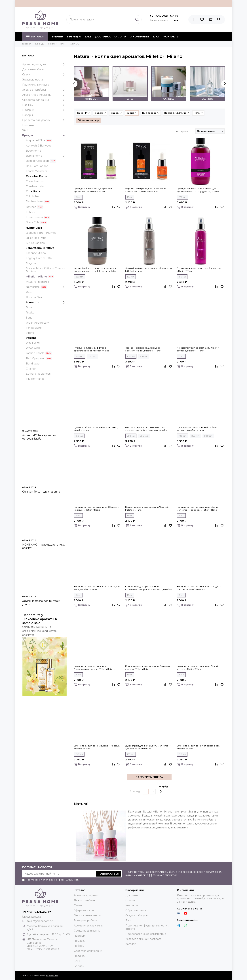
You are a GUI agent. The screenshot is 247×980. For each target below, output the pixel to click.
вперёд (163, 789)
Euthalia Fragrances (38, 374)
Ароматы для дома (44, 64)
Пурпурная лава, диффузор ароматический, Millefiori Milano (91, 349)
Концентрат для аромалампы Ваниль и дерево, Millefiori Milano (147, 668)
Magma (31, 263)
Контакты (171, 37)
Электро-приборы (44, 90)
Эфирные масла (32, 80)
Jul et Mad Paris (36, 238)
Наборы (28, 115)
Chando (31, 369)
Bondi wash (33, 364)
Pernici (30, 292)
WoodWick (33, 348)
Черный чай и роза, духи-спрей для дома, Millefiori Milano (149, 270)
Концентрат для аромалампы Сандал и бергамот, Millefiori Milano (199, 588)
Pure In (31, 307)
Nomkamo (46, 287)
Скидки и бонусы (137, 915)
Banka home (46, 156)
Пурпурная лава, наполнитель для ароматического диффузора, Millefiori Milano (199, 190)
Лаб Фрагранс (35, 358)
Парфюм (44, 105)
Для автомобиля (33, 69)
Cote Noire (33, 191)
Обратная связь (136, 910)
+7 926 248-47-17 (164, 16)
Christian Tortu (35, 186)
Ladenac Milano (36, 253)
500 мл (144, 436)
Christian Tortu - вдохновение (41, 492)
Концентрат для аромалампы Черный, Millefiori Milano (147, 508)
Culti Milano (33, 196)
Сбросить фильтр (88, 120)
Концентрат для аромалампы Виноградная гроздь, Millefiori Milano (95, 668)
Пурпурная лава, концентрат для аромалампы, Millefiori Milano (93, 190)
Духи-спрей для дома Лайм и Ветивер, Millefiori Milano (96, 429)
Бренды (44, 135)
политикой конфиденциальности (60, 880)
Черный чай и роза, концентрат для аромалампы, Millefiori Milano (146, 190)
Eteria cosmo (34, 217)
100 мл (79, 356)
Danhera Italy (34, 201)
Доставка (103, 37)
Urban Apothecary (37, 323)
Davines (31, 207)
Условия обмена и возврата (143, 939)
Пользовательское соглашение (146, 934)
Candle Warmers (36, 171)
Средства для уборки (44, 120)
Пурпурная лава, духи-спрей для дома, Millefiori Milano (199, 270)
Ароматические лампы (44, 95)
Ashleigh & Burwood (39, 146)
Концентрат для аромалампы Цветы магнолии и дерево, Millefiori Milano (197, 508)
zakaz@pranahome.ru (41, 921)
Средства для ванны (44, 100)
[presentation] (74, 84)
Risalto (30, 313)
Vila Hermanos (35, 379)
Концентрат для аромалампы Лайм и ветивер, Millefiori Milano (198, 349)
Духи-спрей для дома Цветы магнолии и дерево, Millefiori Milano (148, 747)
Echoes (31, 212)
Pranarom (46, 302)
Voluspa (31, 338)
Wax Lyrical (33, 343)
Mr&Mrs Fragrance (37, 282)
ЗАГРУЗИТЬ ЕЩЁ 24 (149, 777)
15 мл (78, 197)
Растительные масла (36, 85)
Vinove (30, 333)
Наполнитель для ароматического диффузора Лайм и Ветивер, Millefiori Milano (146, 429)
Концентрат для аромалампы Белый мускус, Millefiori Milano (198, 668)
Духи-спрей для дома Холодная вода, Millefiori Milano (198, 747)
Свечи (44, 75)
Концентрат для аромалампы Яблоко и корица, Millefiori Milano (97, 508)
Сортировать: (183, 131)
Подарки (44, 110)
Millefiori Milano (36, 277)
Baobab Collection (37, 161)
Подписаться (108, 874)
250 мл (182, 197)
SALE (88, 37)
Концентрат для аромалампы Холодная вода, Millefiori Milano (97, 588)
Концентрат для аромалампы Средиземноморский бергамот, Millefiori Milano (149, 588)
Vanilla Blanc (34, 328)
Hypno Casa (34, 228)
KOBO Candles (35, 243)
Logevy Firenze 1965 (39, 258)
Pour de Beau (35, 297)
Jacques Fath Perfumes (41, 233)
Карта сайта (52, 976)
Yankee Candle (35, 353)
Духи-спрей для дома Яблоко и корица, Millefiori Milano (97, 747)
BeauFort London (37, 166)
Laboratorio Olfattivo (40, 248)
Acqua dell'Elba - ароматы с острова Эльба (40, 437)
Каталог (35, 37)
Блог (156, 37)
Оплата (120, 37)
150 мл (131, 277)
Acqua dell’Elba (35, 140)
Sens (29, 318)
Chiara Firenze (35, 181)
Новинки (28, 125)
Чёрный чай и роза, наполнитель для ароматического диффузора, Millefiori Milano (96, 270)
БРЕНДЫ (58, 37)
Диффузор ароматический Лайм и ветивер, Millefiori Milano (197, 429)
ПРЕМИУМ (74, 37)
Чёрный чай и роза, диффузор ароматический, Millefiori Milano (143, 349)
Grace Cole (33, 222)
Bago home (33, 151)
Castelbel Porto (36, 176)
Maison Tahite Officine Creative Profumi (46, 270)
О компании (139, 37)
